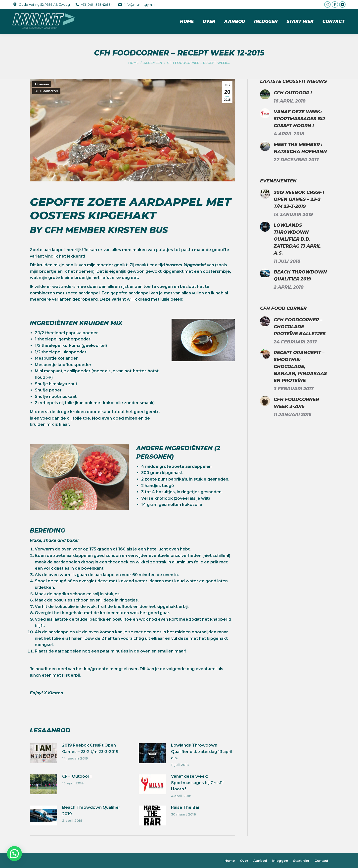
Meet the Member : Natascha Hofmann (300, 148)
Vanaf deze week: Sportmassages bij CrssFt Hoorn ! (198, 783)
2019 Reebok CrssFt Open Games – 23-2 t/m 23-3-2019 (90, 748)
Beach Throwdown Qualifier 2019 (91, 811)
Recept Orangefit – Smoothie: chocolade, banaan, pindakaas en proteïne (300, 367)
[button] (14, 854)
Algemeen (42, 84)
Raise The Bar (185, 807)
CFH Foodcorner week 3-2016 (296, 403)
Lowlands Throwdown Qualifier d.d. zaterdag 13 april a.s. (202, 752)
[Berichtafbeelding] (44, 753)
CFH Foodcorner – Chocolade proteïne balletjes (300, 327)
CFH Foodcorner (46, 91)
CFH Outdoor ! (77, 776)
